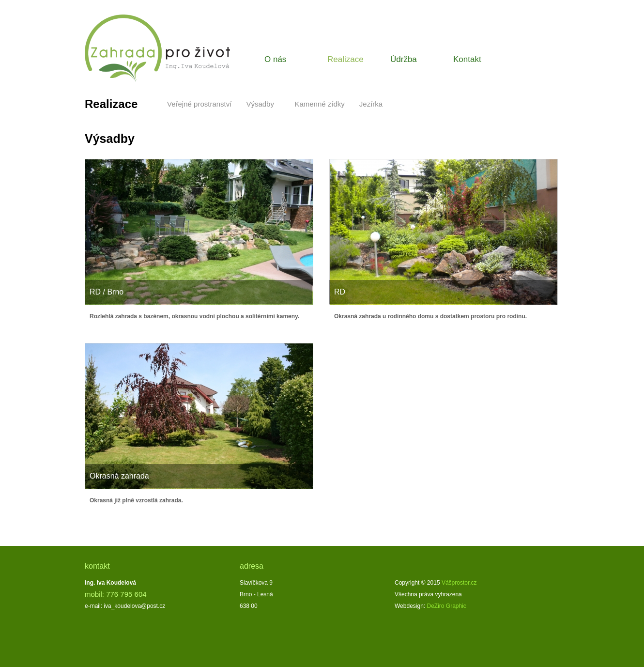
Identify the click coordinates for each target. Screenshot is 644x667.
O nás (275, 59)
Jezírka (371, 104)
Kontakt (467, 59)
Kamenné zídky (319, 104)
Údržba (404, 59)
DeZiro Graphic (447, 606)
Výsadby (260, 104)
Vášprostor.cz (459, 583)
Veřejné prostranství (199, 104)
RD (340, 292)
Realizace (345, 59)
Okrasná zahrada (119, 476)
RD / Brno (107, 292)
